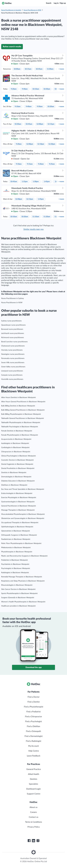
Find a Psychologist (33, 721)
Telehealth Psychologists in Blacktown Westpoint (20, 427)
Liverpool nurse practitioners (12, 371)
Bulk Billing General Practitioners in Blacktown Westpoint (23, 410)
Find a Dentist (34, 702)
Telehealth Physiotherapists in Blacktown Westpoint (21, 423)
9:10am (18, 107)
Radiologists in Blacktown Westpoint (15, 573)
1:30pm (36, 182)
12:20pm (52, 144)
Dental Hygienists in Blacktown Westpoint (17, 464)
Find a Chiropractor (33, 717)
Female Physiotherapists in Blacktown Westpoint (20, 435)
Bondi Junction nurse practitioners (14, 342)
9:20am (14, 89)
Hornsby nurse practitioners (12, 350)
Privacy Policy (34, 827)
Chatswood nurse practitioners (13, 346)
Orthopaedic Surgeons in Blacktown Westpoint (19, 535)
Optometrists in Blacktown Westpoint (16, 531)
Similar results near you (33, 229)
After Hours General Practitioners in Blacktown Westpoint (23, 402)
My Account (33, 746)
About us (33, 807)
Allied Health (34, 774)
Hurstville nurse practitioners (12, 379)
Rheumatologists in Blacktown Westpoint (17, 585)
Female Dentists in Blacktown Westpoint (17, 431)
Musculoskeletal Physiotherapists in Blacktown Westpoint (23, 514)
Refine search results (12, 47)
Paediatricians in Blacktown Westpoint (16, 539)
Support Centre (34, 794)
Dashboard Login (33, 789)
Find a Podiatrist (33, 712)
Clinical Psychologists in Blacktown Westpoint (18, 456)
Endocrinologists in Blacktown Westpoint (17, 493)
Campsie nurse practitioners (12, 375)
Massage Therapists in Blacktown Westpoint (18, 510)
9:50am (40, 107)
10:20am (51, 107)
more (61, 69)
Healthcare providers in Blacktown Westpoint (18, 606)
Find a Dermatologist (34, 736)
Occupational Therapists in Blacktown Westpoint (20, 523)
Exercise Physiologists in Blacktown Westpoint (19, 498)
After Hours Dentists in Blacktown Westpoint (18, 398)
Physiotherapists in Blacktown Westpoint (17, 552)
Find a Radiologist (34, 741)
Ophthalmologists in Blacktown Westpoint (17, 527)
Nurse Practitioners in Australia (11, 10)
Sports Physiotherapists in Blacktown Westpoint (19, 593)
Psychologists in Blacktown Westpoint (16, 568)
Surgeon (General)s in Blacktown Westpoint (18, 598)
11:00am (50, 69)
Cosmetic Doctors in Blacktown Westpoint (17, 460)
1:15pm (25, 182)
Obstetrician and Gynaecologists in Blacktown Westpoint (23, 518)
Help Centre (34, 751)
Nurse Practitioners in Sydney (13, 298)
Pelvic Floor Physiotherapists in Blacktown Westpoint (21, 543)
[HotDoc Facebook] (29, 841)
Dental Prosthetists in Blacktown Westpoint (18, 468)
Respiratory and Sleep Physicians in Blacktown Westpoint (23, 581)
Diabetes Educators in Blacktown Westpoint (18, 481)
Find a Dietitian (33, 726)
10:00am (17, 69)
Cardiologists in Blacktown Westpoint (15, 448)
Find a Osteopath (33, 731)
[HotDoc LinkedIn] (33, 841)
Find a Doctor (34, 697)
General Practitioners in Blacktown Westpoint (19, 506)
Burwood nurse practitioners (12, 329)
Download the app (34, 667)
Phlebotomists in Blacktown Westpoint (16, 548)
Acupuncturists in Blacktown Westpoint (16, 439)
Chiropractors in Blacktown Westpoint (16, 452)
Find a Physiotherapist (34, 707)
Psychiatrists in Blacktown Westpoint (15, 564)
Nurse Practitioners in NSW (32, 10)
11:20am (47, 217)
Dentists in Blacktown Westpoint (14, 473)
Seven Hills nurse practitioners (13, 363)
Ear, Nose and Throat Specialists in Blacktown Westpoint (23, 489)
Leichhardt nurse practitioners (13, 333)
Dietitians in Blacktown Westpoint (14, 485)
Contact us (34, 817)
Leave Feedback (34, 756)
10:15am (28, 69)
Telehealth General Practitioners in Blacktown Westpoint (23, 418)
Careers (33, 812)
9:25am (52, 164)
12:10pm (41, 144)
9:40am (25, 89)
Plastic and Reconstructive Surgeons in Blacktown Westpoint (24, 556)
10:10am (36, 89)
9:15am (30, 164)
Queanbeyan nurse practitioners (13, 325)
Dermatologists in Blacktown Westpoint (16, 477)
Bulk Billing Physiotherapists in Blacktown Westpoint (21, 414)
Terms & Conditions (34, 822)
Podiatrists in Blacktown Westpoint (14, 560)
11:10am (36, 217)
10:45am (39, 69)
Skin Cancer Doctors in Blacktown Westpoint (18, 589)
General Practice (34, 769)
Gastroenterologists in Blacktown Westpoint (18, 502)
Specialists (33, 784)
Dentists (34, 779)
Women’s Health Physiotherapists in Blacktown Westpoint (23, 602)
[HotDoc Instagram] (38, 841)
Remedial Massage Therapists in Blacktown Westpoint (22, 577)
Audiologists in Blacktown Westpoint (15, 443)
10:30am (47, 89)
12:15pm (51, 124)
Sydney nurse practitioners (11, 321)
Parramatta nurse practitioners (13, 358)
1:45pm (47, 182)
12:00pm (40, 124)
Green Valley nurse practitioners (13, 367)
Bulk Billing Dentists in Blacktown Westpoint (18, 406)
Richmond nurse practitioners (13, 338)
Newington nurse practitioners (13, 354)
